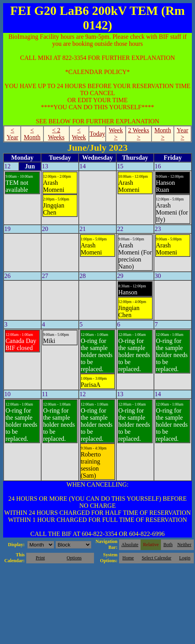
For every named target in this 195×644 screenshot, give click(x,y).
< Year (12, 134)
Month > (163, 134)
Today (97, 134)
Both (168, 545)
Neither (184, 545)
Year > (182, 134)
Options (74, 558)
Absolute (130, 545)
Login (185, 558)
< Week (79, 134)
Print (40, 558)
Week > (116, 134)
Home (128, 558)
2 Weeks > (139, 134)
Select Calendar (157, 558)
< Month (32, 134)
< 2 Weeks (56, 134)
